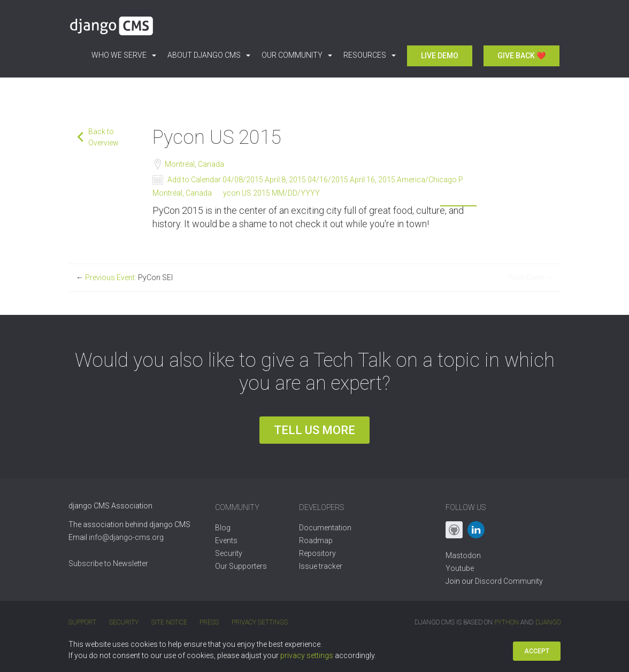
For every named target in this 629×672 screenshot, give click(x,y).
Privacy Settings (258, 622)
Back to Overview (103, 137)
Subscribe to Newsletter (108, 563)
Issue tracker (321, 566)
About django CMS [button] (209, 55)
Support (82, 622)
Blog (223, 528)
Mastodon (463, 555)
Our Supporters (241, 566)
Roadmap (316, 540)
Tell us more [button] (314, 430)
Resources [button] (370, 55)
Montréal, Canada (194, 164)
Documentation (325, 528)
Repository (317, 553)
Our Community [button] (297, 55)
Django (548, 622)
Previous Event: (124, 277)
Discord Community (509, 581)
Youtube (460, 568)
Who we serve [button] (124, 55)
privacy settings (307, 655)
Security (229, 553)
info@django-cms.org (126, 537)
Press (208, 622)
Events (226, 540)
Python (507, 622)
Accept (537, 651)
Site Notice (168, 622)
